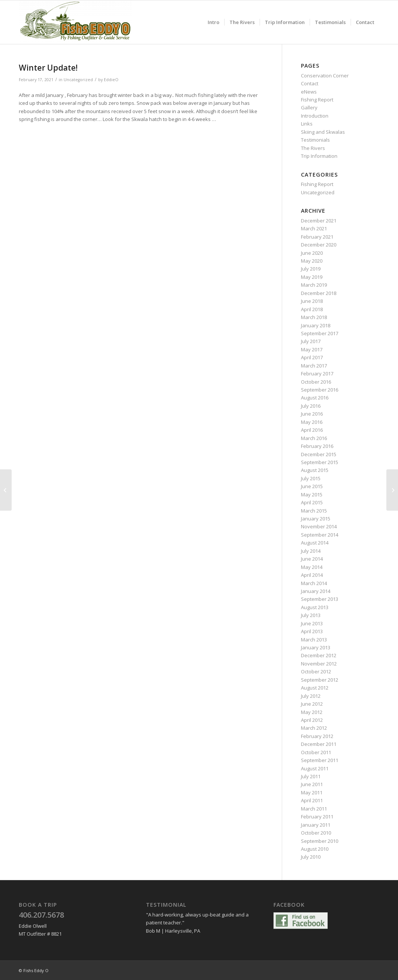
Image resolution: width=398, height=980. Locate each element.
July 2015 (311, 478)
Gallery (309, 107)
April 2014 (312, 575)
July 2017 (311, 341)
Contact (310, 83)
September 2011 (320, 760)
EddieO (111, 80)
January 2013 (316, 647)
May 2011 (312, 792)
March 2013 (314, 640)
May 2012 (312, 712)
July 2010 (311, 857)
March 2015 (314, 511)
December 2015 (319, 454)
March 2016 (314, 438)
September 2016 (320, 390)
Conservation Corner (325, 76)
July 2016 (311, 406)
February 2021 (317, 237)
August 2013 (315, 607)
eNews (309, 92)
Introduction (315, 116)
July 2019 (311, 269)
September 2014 (320, 535)
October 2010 (316, 833)
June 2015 (312, 486)
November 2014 (319, 526)
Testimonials (315, 140)
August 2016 (315, 398)
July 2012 (311, 696)
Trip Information (319, 156)
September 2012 (320, 680)
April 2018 (312, 309)
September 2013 (320, 599)
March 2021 (314, 228)
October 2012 (316, 671)
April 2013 (312, 631)
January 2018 (316, 325)
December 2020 (319, 245)
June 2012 (312, 704)
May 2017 (312, 349)
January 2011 (316, 825)
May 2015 (312, 495)
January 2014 (316, 591)
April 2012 (312, 720)
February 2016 (317, 446)
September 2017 (320, 333)
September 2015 (320, 462)
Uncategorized (78, 80)
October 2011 (316, 752)
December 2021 (319, 221)
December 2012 (319, 655)
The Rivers (313, 148)
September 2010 (320, 841)
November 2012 (319, 664)
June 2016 (312, 414)
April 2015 (312, 502)
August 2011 (315, 768)
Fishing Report (317, 100)
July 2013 (311, 615)
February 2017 (317, 374)
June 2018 (312, 301)
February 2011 (317, 817)
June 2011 (312, 784)
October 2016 (316, 382)
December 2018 (319, 293)
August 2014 (315, 543)
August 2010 (315, 849)
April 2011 (312, 800)
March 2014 (314, 583)
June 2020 (312, 253)
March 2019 (314, 285)
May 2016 (312, 422)
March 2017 (314, 366)
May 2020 (312, 261)
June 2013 (312, 623)
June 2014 (312, 559)
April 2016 (312, 430)
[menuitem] (213, 22)
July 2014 (311, 551)
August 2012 (315, 688)
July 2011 (311, 776)
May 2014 (312, 567)
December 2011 (319, 744)
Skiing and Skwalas (323, 132)
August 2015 (315, 470)
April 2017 (312, 357)
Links (307, 124)
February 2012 (317, 736)
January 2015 (316, 519)
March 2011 (314, 809)
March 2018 (314, 317)
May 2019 (312, 277)
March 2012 (314, 728)
